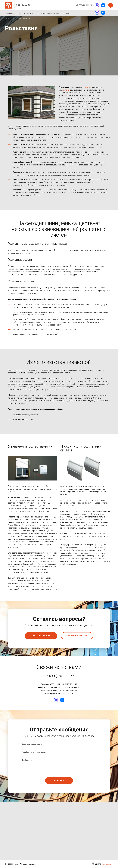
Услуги (14, 18)
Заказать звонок (111, 5)
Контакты (86, 13)
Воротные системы (24, 18)
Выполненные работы (48, 13)
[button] (33, 468)
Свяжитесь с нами (77, 636)
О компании (10, 13)
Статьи (63, 13)
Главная (8, 18)
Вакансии (74, 13)
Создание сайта (108, 864)
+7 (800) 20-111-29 (84, 5)
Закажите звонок (41, 636)
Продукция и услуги (27, 13)
